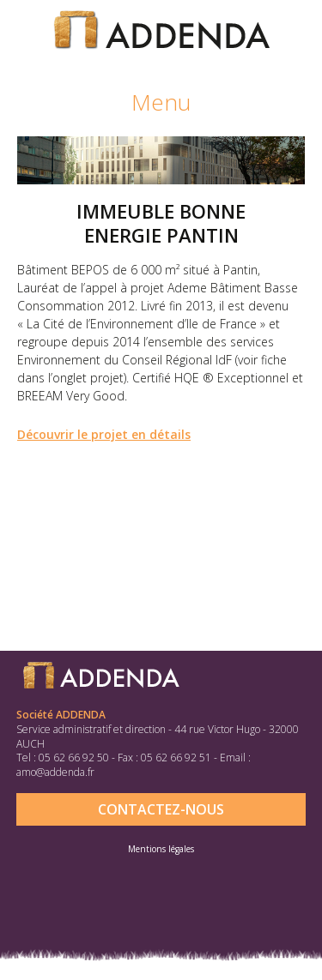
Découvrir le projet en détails (104, 434)
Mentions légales (161, 849)
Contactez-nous (161, 809)
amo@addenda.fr (55, 772)
